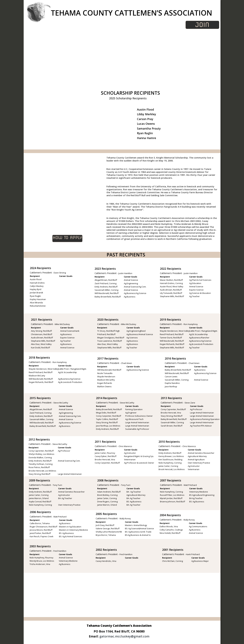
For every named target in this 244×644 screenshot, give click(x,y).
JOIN (205, 25)
